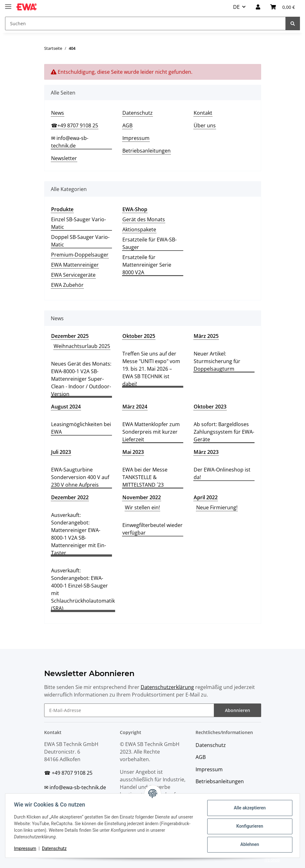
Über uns (205, 125)
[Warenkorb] (283, 7)
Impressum (136, 138)
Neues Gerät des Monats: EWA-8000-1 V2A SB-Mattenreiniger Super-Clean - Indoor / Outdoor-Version (81, 379)
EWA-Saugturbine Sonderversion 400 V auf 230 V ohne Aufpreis (80, 477)
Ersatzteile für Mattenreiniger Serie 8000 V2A (147, 265)
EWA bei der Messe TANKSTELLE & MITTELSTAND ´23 (145, 477)
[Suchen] (145, 23)
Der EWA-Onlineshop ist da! (222, 473)
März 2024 (135, 407)
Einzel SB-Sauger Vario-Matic (79, 223)
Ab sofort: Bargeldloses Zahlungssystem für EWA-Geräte (224, 432)
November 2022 (142, 497)
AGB (127, 125)
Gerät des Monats (144, 219)
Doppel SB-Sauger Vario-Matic (80, 241)
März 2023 (206, 452)
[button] (258, 7)
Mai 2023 (133, 452)
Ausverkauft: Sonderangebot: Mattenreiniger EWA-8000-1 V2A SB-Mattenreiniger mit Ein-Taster (79, 534)
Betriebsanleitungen (147, 151)
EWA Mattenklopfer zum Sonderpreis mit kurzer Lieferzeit (151, 432)
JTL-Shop (272, 860)
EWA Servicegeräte (73, 275)
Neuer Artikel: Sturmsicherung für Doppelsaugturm (217, 361)
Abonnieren (238, 710)
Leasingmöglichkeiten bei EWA (81, 428)
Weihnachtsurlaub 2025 (82, 346)
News (58, 113)
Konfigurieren (248, 826)
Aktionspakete (139, 229)
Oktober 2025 (139, 336)
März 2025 (206, 336)
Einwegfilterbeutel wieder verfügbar (152, 529)
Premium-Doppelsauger (80, 255)
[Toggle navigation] (8, 4)
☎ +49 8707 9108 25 (68, 773)
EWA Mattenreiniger (75, 265)
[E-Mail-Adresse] (129, 710)
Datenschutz (138, 113)
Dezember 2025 (70, 336)
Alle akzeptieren (248, 808)
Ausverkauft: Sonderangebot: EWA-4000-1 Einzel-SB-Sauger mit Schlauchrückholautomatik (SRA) (83, 589)
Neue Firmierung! (217, 507)
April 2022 (206, 497)
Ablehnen (248, 844)
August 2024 (66, 407)
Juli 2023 (61, 452)
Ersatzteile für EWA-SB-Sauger (150, 243)
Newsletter (64, 158)
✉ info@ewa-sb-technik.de (70, 142)
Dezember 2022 (70, 497)
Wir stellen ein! (142, 507)
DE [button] (236, 7)
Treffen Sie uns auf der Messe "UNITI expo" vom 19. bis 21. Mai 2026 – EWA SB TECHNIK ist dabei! (151, 369)
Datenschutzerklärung (167, 687)
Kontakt (203, 113)
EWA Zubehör (67, 285)
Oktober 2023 (210, 407)
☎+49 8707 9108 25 (75, 125)
